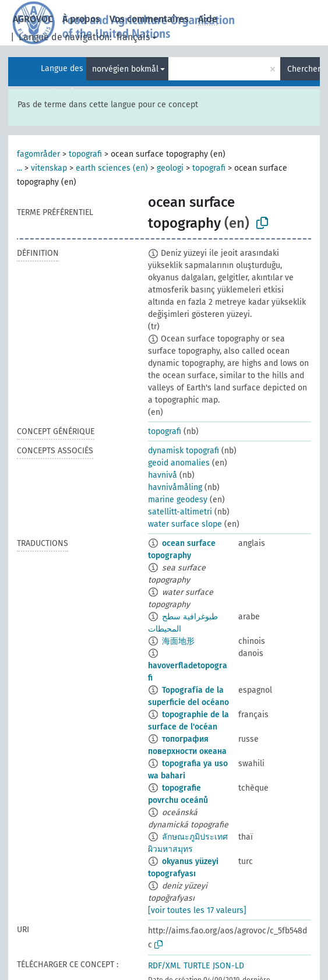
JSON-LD (228, 966)
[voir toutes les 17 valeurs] (197, 910)
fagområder (38, 154)
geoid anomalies (179, 463)
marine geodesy (178, 500)
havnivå (163, 475)
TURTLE (197, 966)
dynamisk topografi (184, 451)
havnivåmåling (175, 487)
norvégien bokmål (125, 69)
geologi (170, 168)
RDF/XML (164, 966)
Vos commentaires (149, 19)
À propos (81, 19)
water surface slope (185, 524)
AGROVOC (33, 19)
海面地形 (178, 641)
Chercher (304, 69)
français (133, 37)
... (20, 168)
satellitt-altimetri (180, 512)
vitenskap (49, 168)
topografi (85, 154)
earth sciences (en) (112, 168)
